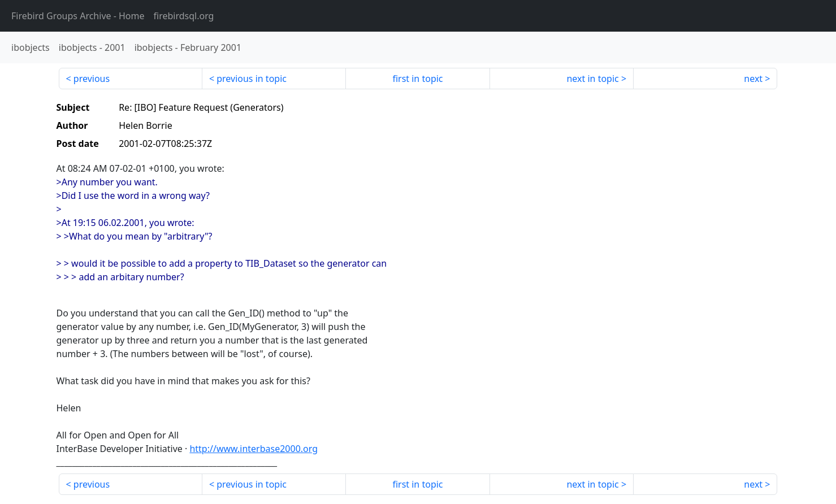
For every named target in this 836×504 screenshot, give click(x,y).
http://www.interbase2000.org (254, 449)
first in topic (417, 79)
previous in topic (252, 79)
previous (92, 79)
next (753, 79)
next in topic (592, 79)
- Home (78, 16)
